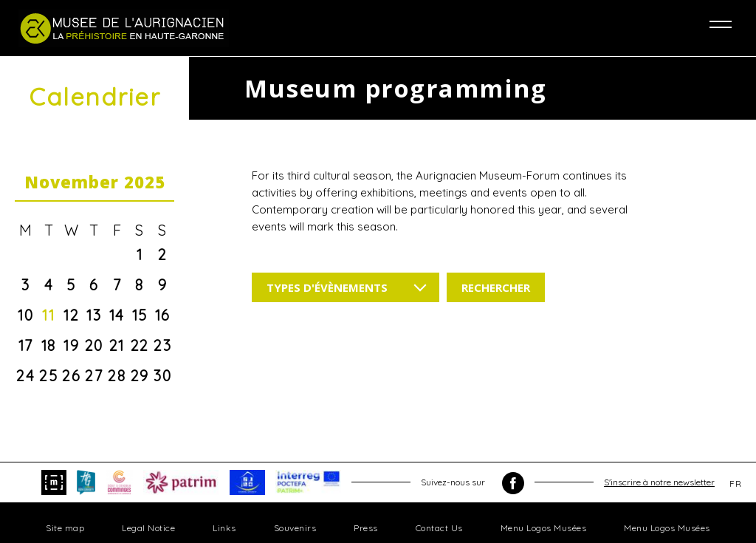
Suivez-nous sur (472, 483)
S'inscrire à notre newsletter (659, 482)
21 (117, 345)
